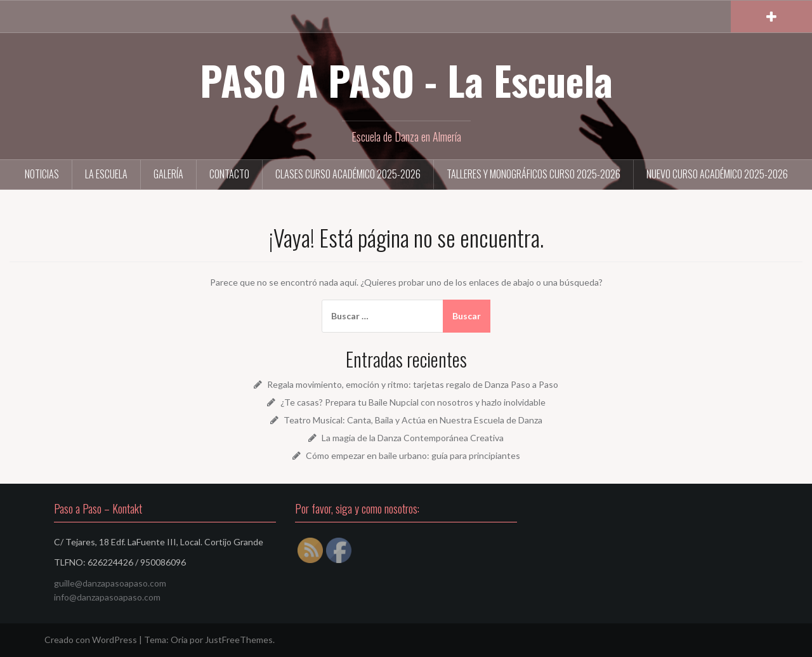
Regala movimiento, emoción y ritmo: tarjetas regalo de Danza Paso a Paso (413, 384)
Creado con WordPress (91, 640)
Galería (168, 174)
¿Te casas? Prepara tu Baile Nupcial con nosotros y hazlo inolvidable (413, 402)
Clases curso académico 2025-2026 (348, 174)
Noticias (42, 174)
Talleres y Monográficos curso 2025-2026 (534, 174)
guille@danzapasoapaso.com (110, 583)
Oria (179, 640)
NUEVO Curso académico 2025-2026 (717, 174)
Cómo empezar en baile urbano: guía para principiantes (413, 455)
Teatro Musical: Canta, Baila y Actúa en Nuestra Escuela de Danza (413, 420)
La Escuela (106, 174)
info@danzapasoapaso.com (107, 597)
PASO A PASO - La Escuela (406, 80)
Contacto (229, 174)
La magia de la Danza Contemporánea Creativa (413, 438)
